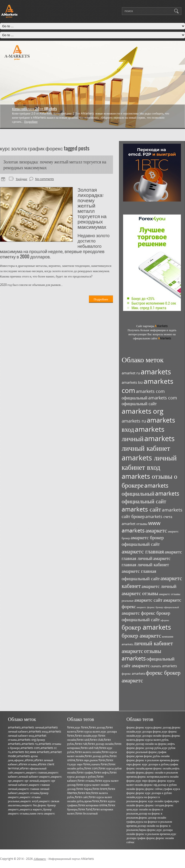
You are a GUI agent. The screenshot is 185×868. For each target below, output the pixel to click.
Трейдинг (22, 179)
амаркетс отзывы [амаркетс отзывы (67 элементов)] (140, 593)
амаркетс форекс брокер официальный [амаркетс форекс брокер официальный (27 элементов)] (158, 607)
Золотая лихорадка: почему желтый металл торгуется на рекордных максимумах (55, 165)
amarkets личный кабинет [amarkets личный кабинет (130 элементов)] (148, 443)
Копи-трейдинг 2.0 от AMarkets (34, 109)
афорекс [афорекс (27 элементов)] (165, 620)
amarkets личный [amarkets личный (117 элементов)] (143, 434)
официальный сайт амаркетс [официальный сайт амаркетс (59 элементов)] (148, 662)
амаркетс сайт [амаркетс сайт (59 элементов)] (148, 600)
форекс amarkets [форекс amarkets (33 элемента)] (133, 673)
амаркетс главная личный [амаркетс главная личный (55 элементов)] (152, 555)
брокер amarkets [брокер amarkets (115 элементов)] (146, 627)
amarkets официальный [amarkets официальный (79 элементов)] (145, 489)
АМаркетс (40, 859)
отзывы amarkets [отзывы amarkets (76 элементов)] (141, 655)
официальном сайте (152, 338)
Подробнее (31, 122)
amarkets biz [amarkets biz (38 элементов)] (132, 382)
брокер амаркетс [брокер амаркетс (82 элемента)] (141, 635)
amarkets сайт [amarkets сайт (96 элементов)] (141, 509)
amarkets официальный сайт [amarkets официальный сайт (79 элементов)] (150, 497)
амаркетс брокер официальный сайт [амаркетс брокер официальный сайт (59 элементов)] (143, 541)
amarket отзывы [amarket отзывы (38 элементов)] (135, 524)
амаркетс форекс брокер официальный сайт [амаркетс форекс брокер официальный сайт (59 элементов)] (146, 616)
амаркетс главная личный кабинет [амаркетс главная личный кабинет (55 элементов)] (146, 561)
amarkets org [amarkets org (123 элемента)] (142, 411)
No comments (45, 179)
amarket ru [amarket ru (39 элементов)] (131, 373)
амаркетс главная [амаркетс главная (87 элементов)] (143, 551)
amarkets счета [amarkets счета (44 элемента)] (159, 517)
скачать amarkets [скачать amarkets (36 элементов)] (164, 666)
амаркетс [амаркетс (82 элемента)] (156, 530)
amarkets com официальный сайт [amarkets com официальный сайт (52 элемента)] (149, 401)
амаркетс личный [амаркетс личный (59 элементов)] (159, 586)
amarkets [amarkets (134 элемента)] (156, 372)
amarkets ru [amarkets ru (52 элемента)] (134, 421)
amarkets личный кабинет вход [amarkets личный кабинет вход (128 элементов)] (149, 462)
